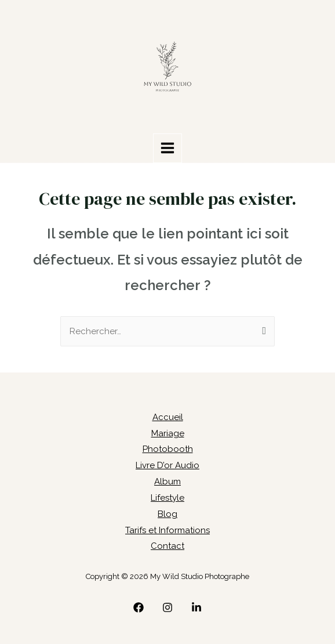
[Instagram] (167, 607)
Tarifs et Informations (167, 530)
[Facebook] (139, 607)
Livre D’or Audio (167, 465)
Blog (167, 514)
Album (167, 482)
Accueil (168, 417)
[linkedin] (196, 607)
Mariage (168, 433)
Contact (167, 546)
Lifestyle (167, 498)
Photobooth (168, 449)
